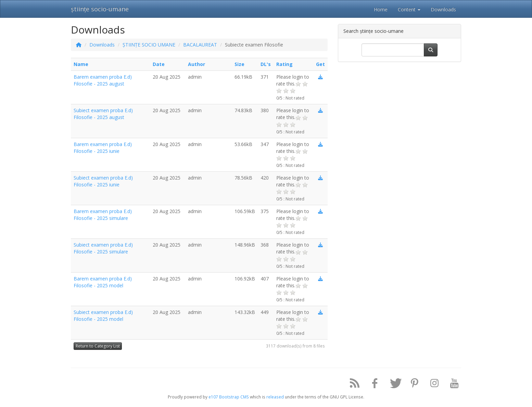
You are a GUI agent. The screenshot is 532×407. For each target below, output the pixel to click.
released (275, 397)
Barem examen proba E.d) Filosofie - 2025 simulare (103, 215)
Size (239, 64)
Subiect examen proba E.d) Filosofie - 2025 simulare (103, 248)
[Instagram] (432, 385)
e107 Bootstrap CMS (229, 397)
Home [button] (381, 9)
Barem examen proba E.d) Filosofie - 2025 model (103, 282)
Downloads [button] (443, 9)
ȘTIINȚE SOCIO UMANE (149, 45)
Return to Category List (98, 346)
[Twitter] (392, 385)
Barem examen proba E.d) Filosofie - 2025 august (103, 80)
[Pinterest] (412, 385)
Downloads (102, 45)
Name (81, 64)
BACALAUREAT (200, 45)
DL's (266, 64)
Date (159, 64)
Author (197, 64)
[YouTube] (452, 385)
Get (320, 64)
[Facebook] (372, 385)
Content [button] (409, 9)
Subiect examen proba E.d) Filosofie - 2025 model (103, 316)
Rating (284, 64)
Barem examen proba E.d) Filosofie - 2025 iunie (103, 148)
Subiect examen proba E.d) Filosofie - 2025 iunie (103, 181)
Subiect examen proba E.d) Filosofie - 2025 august (103, 114)
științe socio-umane (100, 9)
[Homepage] (79, 45)
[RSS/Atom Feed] (352, 385)
